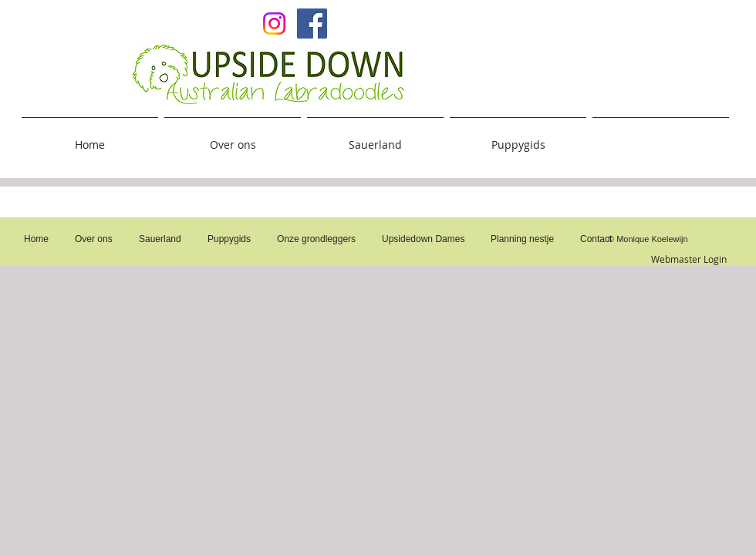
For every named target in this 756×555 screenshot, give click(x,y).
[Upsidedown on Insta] (274, 24)
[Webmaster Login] (689, 259)
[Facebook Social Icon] (312, 24)
